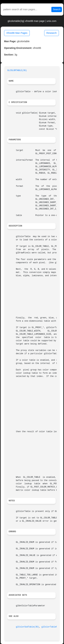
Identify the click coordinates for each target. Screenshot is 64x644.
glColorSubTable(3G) (27, 627)
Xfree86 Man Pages (17, 33)
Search (57, 9)
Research (52, 33)
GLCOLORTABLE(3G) (17, 70)
